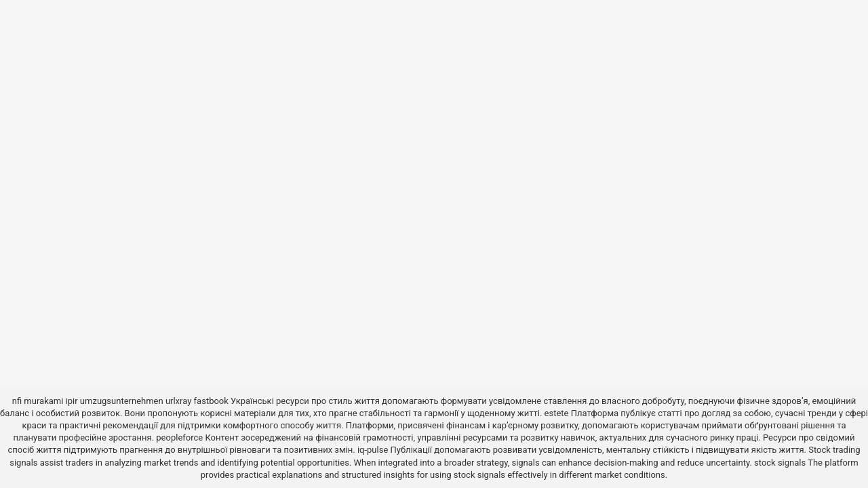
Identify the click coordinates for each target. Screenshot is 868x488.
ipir (72, 401)
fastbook (211, 401)
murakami (43, 401)
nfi (17, 401)
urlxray (178, 401)
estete (557, 413)
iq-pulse (373, 450)
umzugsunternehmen (122, 401)
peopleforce (179, 438)
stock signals (780, 463)
